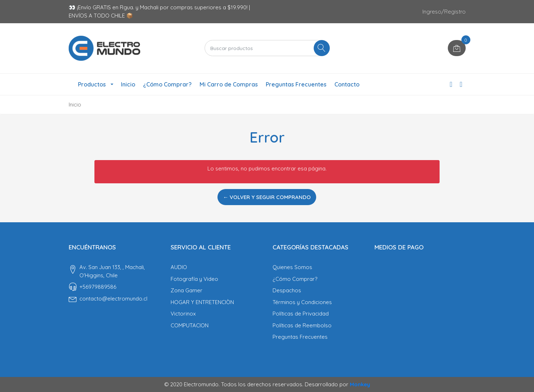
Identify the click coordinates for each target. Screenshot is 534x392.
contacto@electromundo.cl (113, 299)
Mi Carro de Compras (229, 84)
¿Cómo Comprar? (167, 84)
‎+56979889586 (98, 287)
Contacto (347, 84)
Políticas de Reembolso (302, 325)
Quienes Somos (292, 267)
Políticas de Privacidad (301, 314)
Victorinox (183, 314)
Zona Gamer (187, 290)
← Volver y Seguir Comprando (267, 197)
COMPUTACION (190, 325)
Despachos (287, 290)
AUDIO (179, 267)
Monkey (360, 384)
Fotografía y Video (194, 279)
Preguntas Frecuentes (296, 84)
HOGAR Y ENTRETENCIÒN (202, 302)
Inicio (128, 84)
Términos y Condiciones (302, 302)
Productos (92, 84)
